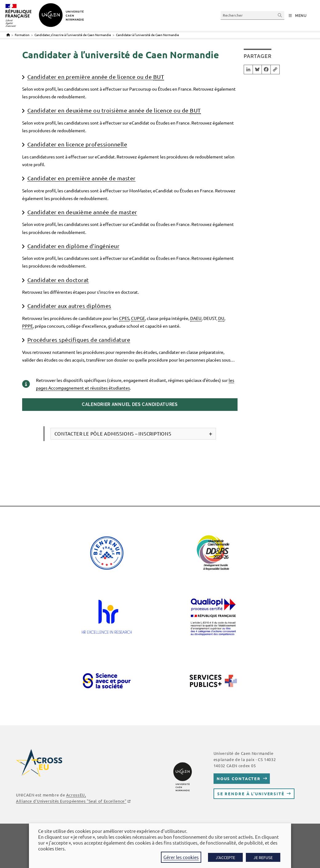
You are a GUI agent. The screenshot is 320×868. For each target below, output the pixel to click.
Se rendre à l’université (251, 794)
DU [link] (221, 318)
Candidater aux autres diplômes (69, 306)
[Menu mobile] (298, 16)
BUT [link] (159, 77)
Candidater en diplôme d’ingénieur (74, 246)
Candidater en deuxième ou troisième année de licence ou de (114, 111)
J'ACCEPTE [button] (225, 857)
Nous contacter (239, 778)
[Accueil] (8, 35)
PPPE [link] (28, 326)
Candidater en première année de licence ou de (96, 77)
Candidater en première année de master (82, 178)
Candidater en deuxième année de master (82, 212)
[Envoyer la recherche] (280, 15)
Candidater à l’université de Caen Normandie (148, 35)
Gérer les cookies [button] (181, 857)
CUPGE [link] (138, 318)
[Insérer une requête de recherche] (252, 15)
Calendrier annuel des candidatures (130, 404)
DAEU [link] (196, 318)
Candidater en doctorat (58, 280)
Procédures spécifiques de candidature (79, 340)
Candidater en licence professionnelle (77, 144)
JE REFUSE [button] (263, 857)
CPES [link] (124, 318)
